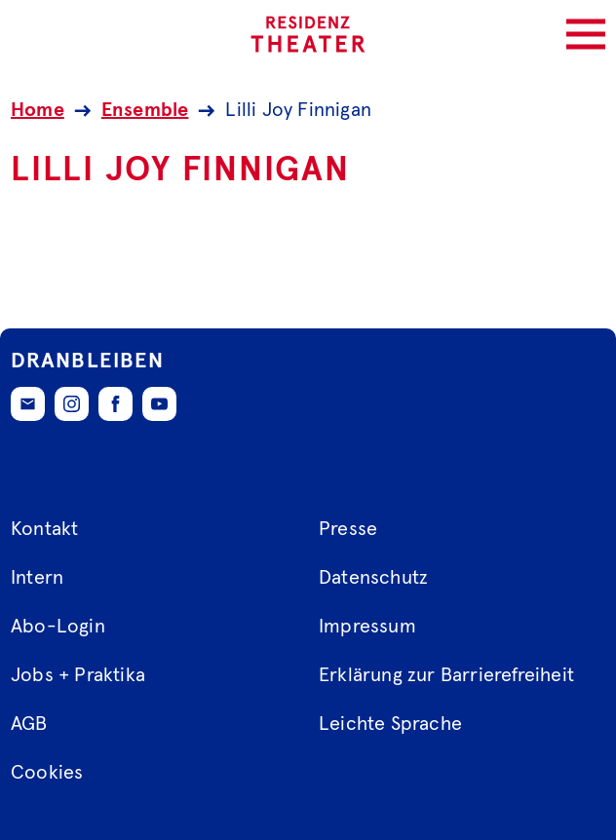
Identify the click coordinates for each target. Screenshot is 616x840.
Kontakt (44, 529)
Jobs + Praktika (78, 675)
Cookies (47, 773)
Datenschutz (373, 578)
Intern (37, 578)
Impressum (367, 627)
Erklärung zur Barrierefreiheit (446, 675)
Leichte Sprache (390, 724)
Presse (348, 529)
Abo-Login (58, 627)
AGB (29, 724)
